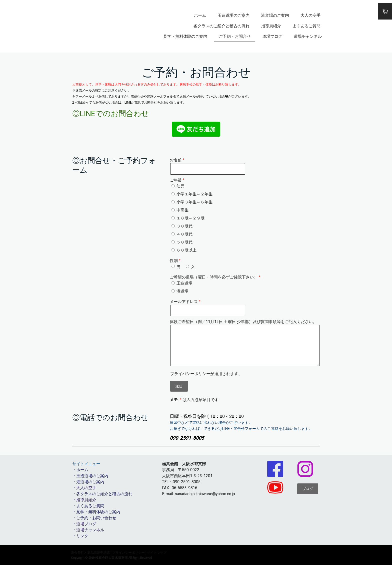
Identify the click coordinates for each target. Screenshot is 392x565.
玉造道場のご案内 (233, 15)
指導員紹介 (271, 26)
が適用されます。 (206, 374)
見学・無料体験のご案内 (185, 36)
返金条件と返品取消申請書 (90, 552)
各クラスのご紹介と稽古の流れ (221, 26)
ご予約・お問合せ (235, 36)
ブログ (308, 489)
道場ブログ (272, 36)
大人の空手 (310, 15)
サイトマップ (157, 552)
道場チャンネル (308, 36)
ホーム (200, 15)
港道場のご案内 (275, 15)
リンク (82, 536)
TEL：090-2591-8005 (181, 482)
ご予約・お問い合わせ (96, 518)
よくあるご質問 (306, 26)
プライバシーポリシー (190, 374)
